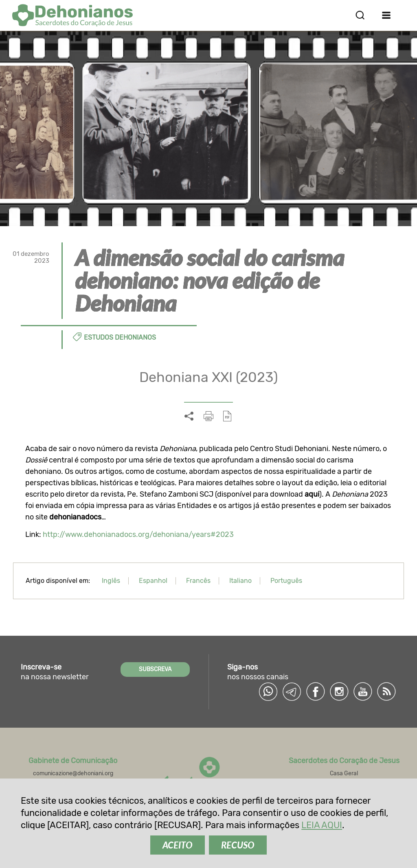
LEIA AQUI (322, 825)
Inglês (111, 581)
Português (286, 581)
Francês (198, 581)
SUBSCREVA (155, 669)
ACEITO (178, 845)
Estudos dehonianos (120, 337)
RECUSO (238, 845)
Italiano (240, 581)
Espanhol (153, 581)
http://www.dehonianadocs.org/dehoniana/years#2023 (138, 534)
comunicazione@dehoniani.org (73, 773)
